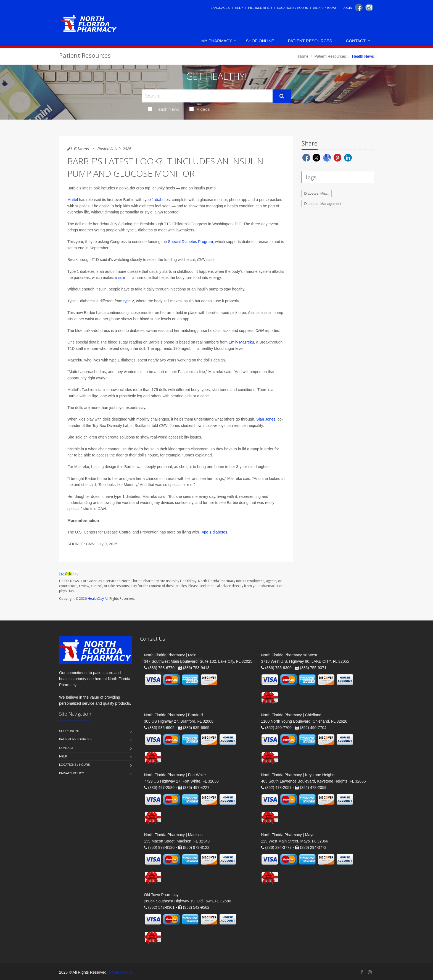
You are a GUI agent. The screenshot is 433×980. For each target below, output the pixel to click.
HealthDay (96, 599)
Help (239, 8)
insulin (121, 278)
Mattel (73, 200)
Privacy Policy (72, 773)
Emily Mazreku (241, 342)
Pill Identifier (260, 8)
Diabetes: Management (323, 204)
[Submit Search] (282, 96)
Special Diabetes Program (190, 242)
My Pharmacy (217, 41)
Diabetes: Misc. (317, 193)
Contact (356, 41)
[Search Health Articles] (207, 96)
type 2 (129, 301)
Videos (200, 109)
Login (347, 8)
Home (303, 56)
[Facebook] (359, 7)
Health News (164, 109)
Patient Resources (310, 41)
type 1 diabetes (156, 200)
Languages (220, 8)
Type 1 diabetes (214, 532)
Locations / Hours (293, 8)
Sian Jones (266, 419)
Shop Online (260, 41)
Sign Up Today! (325, 8)
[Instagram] (369, 7)
